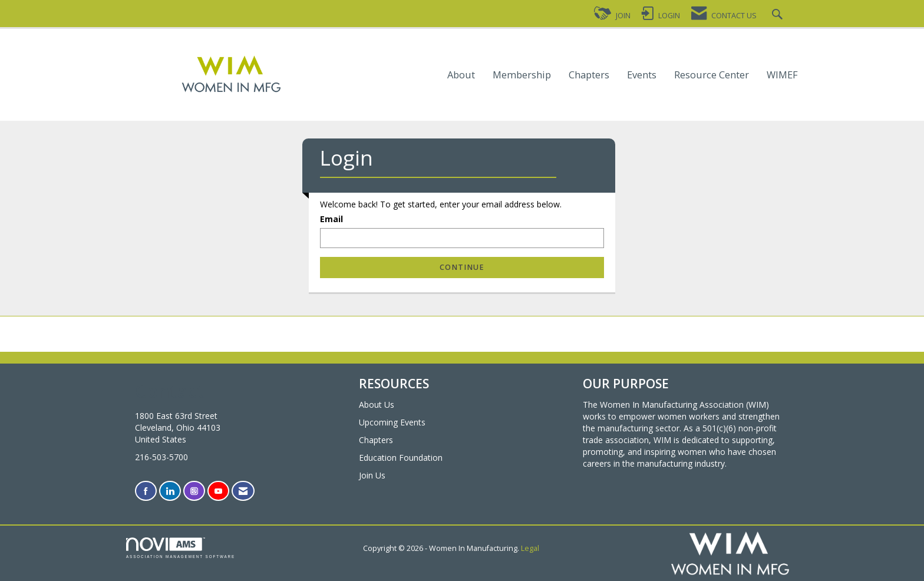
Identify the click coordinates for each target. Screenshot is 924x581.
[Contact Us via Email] (243, 491)
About (461, 75)
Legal (530, 548)
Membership (522, 75)
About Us (377, 405)
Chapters (589, 75)
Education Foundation (401, 458)
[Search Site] (779, 16)
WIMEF (782, 75)
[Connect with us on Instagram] (194, 491)
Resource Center (712, 75)
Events (642, 75)
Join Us (372, 475)
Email (331, 219)
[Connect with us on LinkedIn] (170, 491)
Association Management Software (181, 548)
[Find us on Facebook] (146, 491)
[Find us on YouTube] (218, 491)
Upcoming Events (392, 422)
